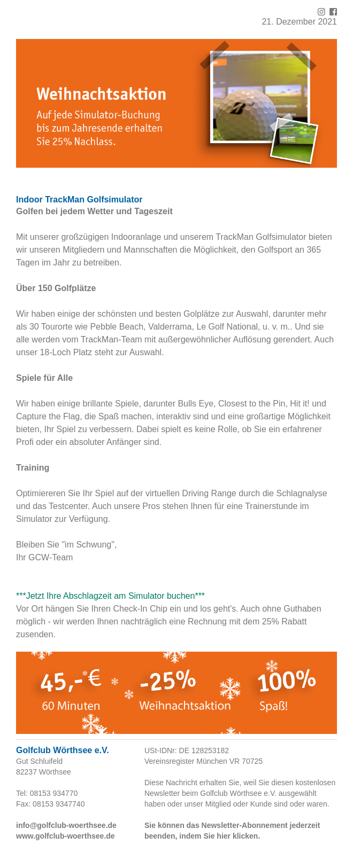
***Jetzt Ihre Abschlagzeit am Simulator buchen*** (110, 596)
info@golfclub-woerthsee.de (66, 825)
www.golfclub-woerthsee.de (66, 836)
